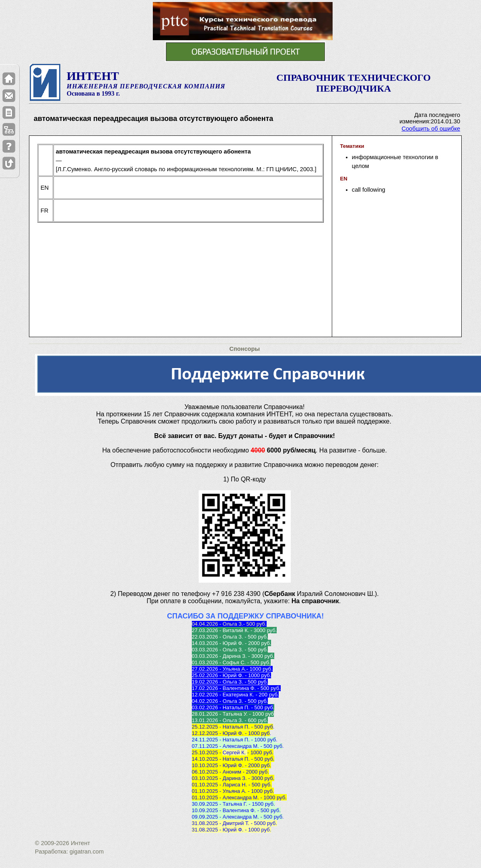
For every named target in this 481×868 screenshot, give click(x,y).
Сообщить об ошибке (431, 129)
